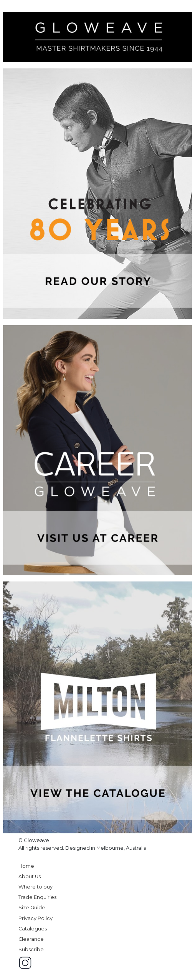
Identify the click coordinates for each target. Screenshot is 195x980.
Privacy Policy (36, 918)
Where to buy (36, 887)
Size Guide (32, 908)
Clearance (31, 939)
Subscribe (31, 949)
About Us (30, 876)
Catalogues (33, 929)
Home (26, 866)
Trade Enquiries (37, 897)
